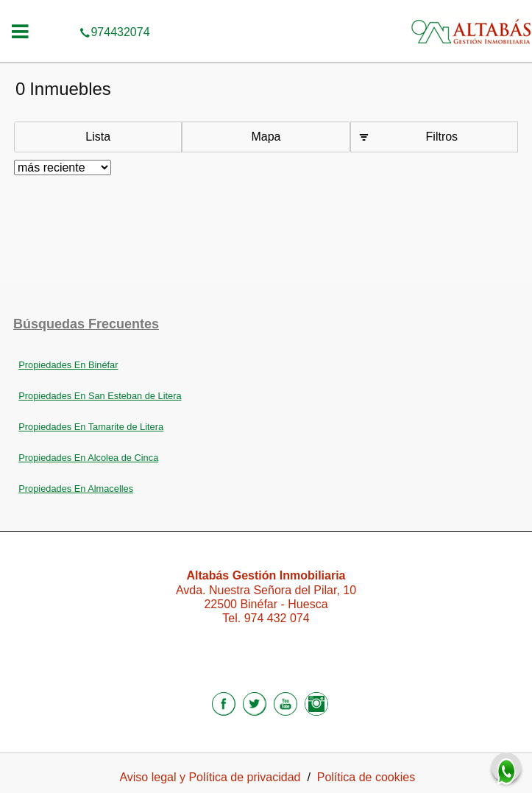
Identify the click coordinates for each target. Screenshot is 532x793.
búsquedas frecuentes (86, 324)
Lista (98, 137)
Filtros (442, 137)
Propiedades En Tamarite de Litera (91, 427)
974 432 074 (277, 618)
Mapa (266, 137)
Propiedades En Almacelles (76, 489)
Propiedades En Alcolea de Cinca (88, 458)
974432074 (266, 10)
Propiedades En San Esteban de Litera (100, 396)
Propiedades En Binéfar (68, 365)
